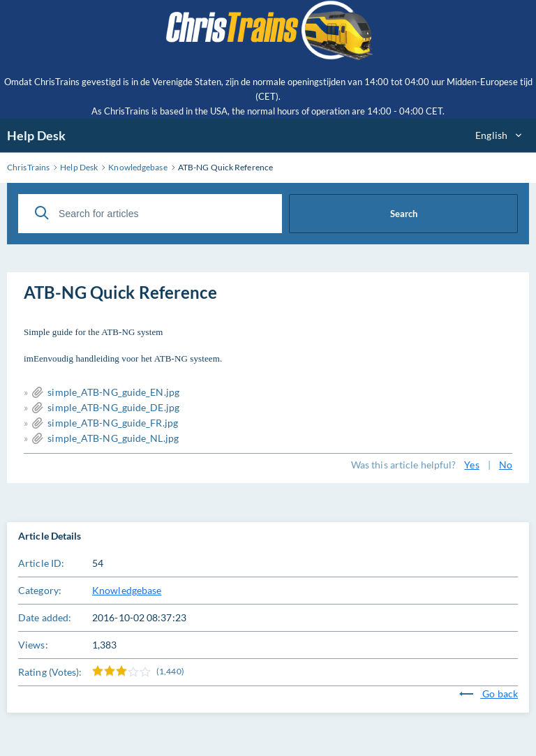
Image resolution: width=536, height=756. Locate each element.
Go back (489, 694)
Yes (471, 465)
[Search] (42, 213)
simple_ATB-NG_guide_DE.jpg (113, 407)
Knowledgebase (127, 590)
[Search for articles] (150, 214)
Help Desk (36, 135)
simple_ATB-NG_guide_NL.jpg (113, 438)
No (506, 465)
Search (404, 214)
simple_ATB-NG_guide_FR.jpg (113, 423)
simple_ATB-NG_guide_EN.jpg (113, 392)
